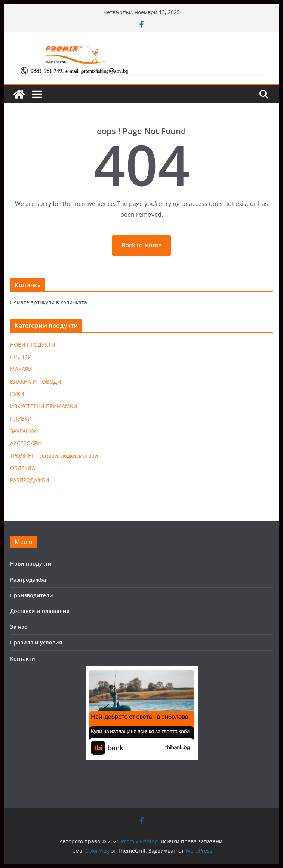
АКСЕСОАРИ (26, 443)
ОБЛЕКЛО (23, 468)
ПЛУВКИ (21, 418)
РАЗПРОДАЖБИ (30, 480)
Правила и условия (36, 642)
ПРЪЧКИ (21, 357)
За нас (19, 627)
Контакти (23, 658)
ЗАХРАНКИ (24, 431)
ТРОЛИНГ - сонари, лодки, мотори (54, 455)
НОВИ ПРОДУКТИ (33, 344)
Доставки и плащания (40, 611)
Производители (32, 595)
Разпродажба (28, 580)
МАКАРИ (21, 369)
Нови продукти (31, 564)
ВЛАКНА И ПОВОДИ (36, 381)
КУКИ (17, 394)
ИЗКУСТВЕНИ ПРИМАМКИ (44, 406)
